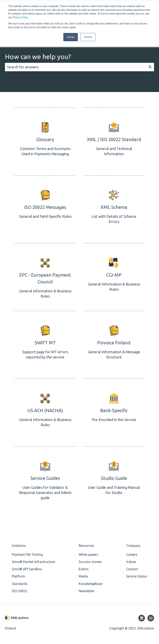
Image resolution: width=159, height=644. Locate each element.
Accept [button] (71, 37)
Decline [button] (88, 37)
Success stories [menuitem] (90, 560)
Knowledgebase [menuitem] (90, 582)
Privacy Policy (20, 17)
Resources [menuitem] (86, 544)
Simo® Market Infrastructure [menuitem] (33, 560)
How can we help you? (38, 55)
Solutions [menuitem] (19, 544)
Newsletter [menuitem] (87, 590)
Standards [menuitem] (20, 582)
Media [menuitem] (83, 575)
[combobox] (76, 66)
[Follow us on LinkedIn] (142, 617)
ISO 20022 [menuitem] (19, 590)
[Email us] (151, 617)
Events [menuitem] (84, 568)
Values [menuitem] (131, 560)
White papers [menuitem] (89, 553)
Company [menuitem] (133, 544)
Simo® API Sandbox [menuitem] (27, 568)
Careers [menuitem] (132, 553)
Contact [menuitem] (132, 568)
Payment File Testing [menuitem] (27, 553)
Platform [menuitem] (18, 575)
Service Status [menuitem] (137, 575)
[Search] (150, 66)
